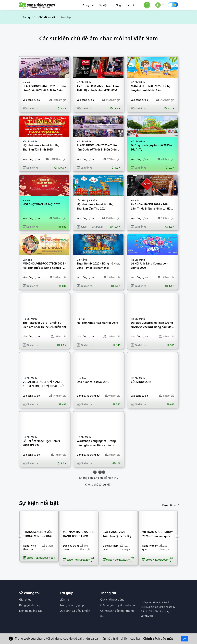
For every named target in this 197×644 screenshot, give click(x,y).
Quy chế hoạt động (112, 600)
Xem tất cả (171, 505)
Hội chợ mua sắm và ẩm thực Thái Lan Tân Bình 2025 (42, 147)
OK (184, 639)
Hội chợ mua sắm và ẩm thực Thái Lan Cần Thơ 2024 (96, 206)
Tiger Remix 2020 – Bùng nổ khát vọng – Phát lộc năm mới (98, 266)
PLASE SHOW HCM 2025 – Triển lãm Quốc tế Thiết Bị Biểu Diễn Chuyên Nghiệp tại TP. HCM (97, 148)
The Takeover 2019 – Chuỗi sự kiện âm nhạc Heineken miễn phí (44, 325)
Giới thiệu (25, 600)
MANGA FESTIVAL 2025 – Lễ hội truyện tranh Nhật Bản (151, 88)
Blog (118, 5)
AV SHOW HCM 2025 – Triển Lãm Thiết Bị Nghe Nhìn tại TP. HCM (98, 88)
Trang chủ (88, 5)
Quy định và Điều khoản (75, 611)
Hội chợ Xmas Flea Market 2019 (97, 323)
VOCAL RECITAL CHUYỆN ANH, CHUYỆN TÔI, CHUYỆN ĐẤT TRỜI (44, 384)
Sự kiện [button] (104, 5)
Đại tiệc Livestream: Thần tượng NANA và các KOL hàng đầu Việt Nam (152, 325)
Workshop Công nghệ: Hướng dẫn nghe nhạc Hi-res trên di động (96, 443)
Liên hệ (130, 5)
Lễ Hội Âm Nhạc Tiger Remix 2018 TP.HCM (41, 443)
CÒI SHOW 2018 (141, 382)
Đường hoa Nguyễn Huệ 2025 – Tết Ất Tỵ (151, 147)
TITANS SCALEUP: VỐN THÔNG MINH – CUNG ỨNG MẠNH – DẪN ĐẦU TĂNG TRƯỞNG (39, 534)
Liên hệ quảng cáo (31, 611)
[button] (159, 5)
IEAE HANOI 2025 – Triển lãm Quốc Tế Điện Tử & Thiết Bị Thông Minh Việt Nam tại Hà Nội (118, 534)
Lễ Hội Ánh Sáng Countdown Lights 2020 (149, 266)
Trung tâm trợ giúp (72, 605)
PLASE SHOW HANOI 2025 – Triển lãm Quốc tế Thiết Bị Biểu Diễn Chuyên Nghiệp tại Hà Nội (44, 88)
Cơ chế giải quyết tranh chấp (118, 605)
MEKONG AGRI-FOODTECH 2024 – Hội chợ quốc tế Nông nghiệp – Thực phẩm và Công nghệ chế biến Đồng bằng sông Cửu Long (45, 266)
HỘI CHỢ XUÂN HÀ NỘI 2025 (42, 204)
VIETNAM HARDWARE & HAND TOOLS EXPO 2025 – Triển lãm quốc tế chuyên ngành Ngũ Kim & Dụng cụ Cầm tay (78, 534)
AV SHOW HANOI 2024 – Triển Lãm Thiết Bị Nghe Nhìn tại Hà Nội (151, 207)
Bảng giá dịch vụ (30, 605)
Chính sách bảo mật (159, 638)
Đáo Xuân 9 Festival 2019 (93, 382)
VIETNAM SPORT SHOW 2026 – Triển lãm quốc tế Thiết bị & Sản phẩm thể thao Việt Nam (157, 534)
